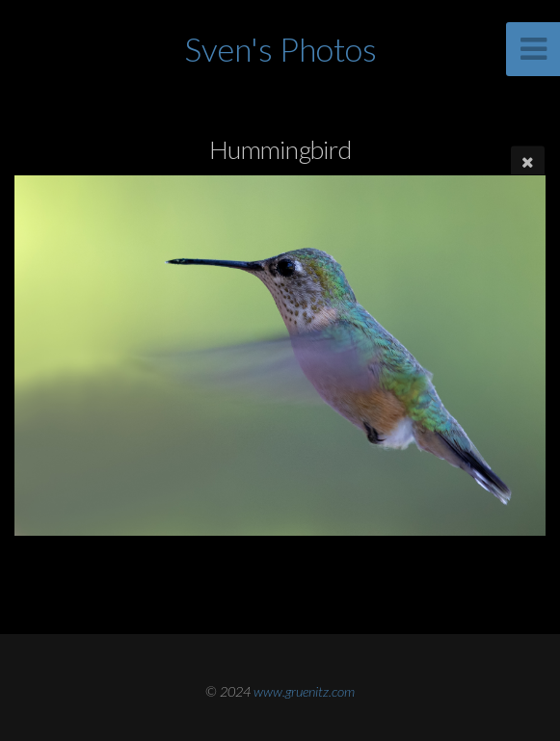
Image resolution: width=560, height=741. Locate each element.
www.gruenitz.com (304, 691)
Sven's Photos (280, 49)
